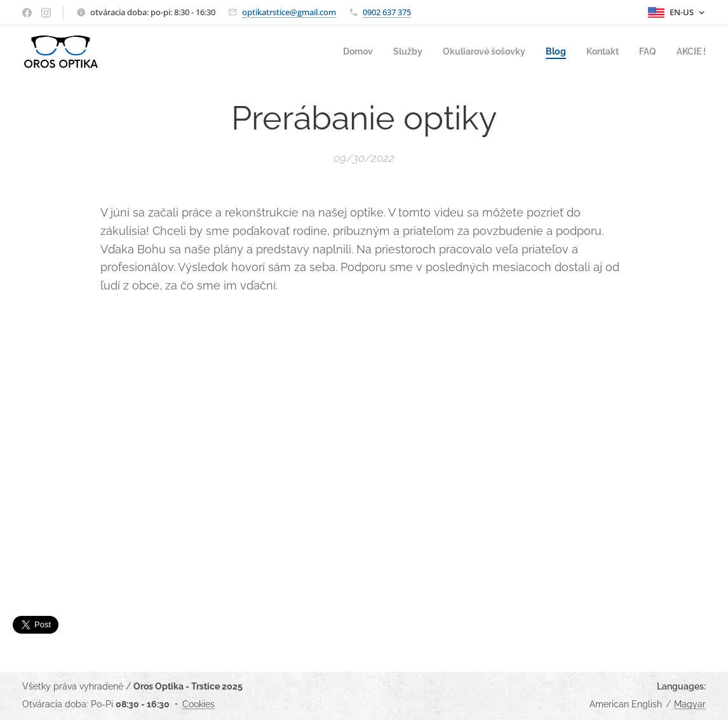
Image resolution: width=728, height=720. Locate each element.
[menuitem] (341, 51)
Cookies (199, 704)
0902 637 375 (387, 12)
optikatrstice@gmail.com (289, 12)
